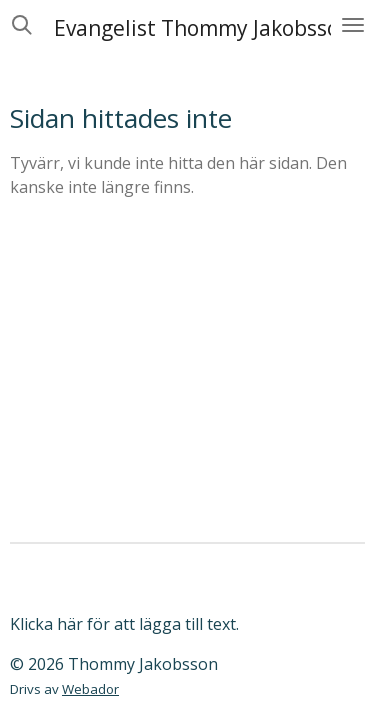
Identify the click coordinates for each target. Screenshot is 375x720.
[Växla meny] (353, 25)
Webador (90, 689)
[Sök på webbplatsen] (22, 25)
